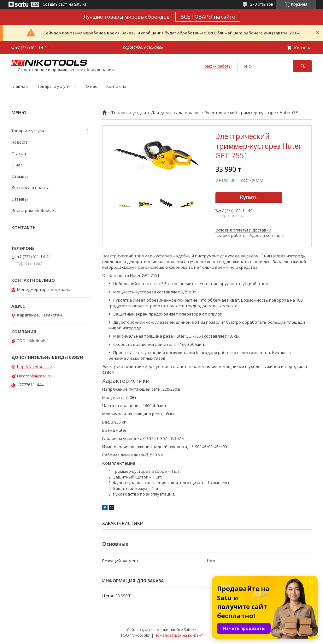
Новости (20, 142)
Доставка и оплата (30, 188)
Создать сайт (55, 4)
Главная (20, 86)
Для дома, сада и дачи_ (176, 113)
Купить (249, 198)
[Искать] (302, 66)
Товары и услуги (53, 86)
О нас (91, 86)
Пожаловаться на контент (179, 635)
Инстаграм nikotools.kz (34, 210)
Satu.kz (190, 630)
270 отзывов (261, 4)
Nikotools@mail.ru (34, 376)
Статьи (19, 153)
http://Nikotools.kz (35, 367)
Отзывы (20, 176)
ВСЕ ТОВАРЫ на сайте (208, 17)
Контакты (116, 86)
